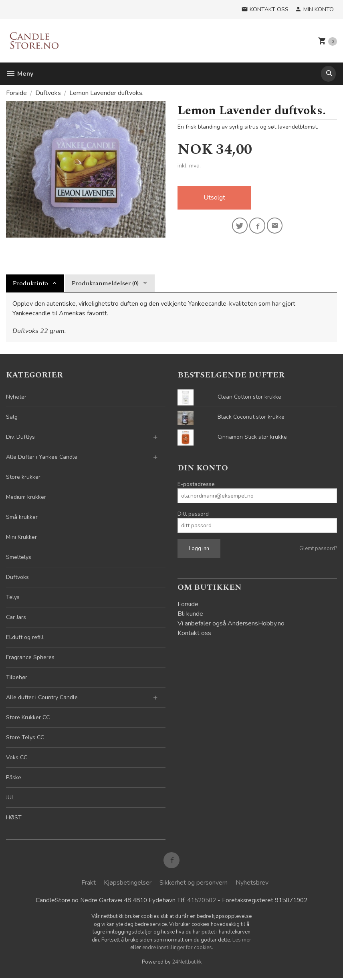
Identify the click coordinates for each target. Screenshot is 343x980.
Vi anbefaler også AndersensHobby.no (231, 623)
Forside (16, 93)
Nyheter (16, 397)
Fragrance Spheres (30, 657)
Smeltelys (19, 557)
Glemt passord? (318, 548)
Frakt (89, 884)
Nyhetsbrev (252, 884)
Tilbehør (17, 677)
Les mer (242, 942)
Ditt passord (193, 514)
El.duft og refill (25, 637)
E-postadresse (196, 484)
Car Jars (16, 617)
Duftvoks (17, 577)
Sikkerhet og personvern (194, 884)
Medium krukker (26, 497)
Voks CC (17, 757)
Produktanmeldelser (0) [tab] (105, 283)
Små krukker (22, 517)
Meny (20, 74)
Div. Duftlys (20, 437)
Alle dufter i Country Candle (42, 697)
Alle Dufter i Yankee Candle (42, 457)
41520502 (201, 902)
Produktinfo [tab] (30, 283)
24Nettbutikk (187, 964)
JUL (10, 798)
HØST (14, 818)
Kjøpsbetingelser (128, 884)
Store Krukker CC (28, 717)
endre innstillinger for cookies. (178, 950)
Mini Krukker (21, 537)
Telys (13, 597)
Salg (12, 417)
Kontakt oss (194, 633)
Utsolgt (214, 198)
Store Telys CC (25, 737)
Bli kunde (190, 614)
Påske (14, 777)
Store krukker (23, 477)
